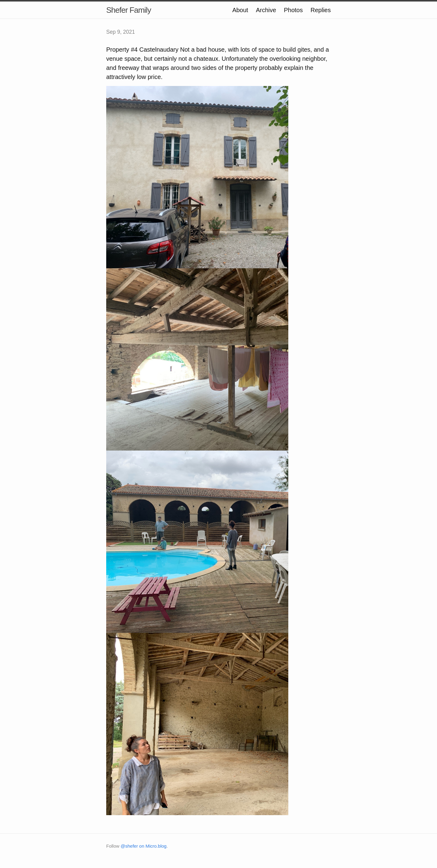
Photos (293, 10)
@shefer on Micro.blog (144, 846)
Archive (266, 10)
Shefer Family (129, 10)
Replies (321, 10)
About (240, 10)
